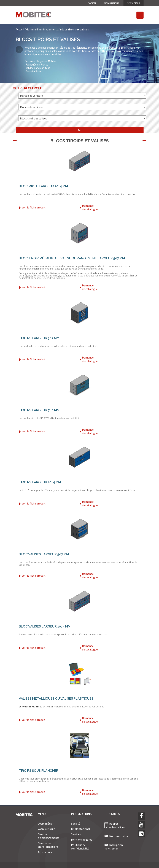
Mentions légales (82, 840)
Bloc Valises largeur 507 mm (44, 554)
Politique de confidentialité (80, 847)
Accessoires (45, 852)
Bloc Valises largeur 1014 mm (45, 626)
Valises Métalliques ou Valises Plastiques (56, 698)
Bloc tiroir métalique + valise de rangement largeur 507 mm (72, 258)
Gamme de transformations (48, 845)
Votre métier (46, 823)
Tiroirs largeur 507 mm (39, 338)
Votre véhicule (46, 829)
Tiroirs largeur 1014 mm (40, 482)
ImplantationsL (112, 3)
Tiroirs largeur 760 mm (39, 410)
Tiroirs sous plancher (39, 771)
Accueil (20, 29)
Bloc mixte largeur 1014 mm (43, 186)
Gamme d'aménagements (42, 29)
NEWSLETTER (134, 3)
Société (92, 3)
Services (76, 834)
